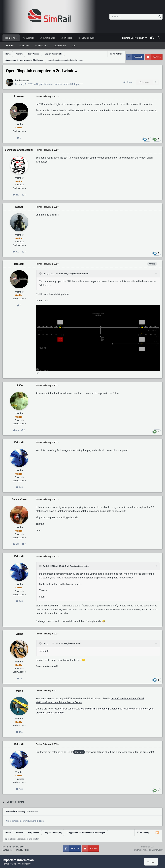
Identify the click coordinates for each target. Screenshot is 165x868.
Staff (74, 46)
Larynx (19, 634)
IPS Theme (8, 847)
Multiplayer (49, 38)
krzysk (19, 691)
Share (128, 82)
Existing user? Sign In (134, 38)
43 (16, 430)
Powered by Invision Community (148, 850)
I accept (153, 862)
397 (16, 252)
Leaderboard (60, 46)
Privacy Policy (23, 850)
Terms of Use (9, 864)
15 (19, 678)
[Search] (125, 17)
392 (16, 544)
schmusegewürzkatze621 (19, 150)
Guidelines (24, 46)
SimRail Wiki (88, 38)
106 (19, 732)
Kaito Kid (19, 442)
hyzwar (19, 207)
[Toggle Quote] (41, 273)
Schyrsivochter (76, 273)
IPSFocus (20, 847)
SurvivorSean (19, 499)
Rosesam (23, 81)
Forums (10, 46)
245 (19, 487)
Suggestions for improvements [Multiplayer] (60, 84)
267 (16, 195)
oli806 (19, 385)
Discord (68, 38)
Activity (30, 38)
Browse (13, 38)
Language (8, 850)
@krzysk (79, 752)
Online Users (42, 46)
